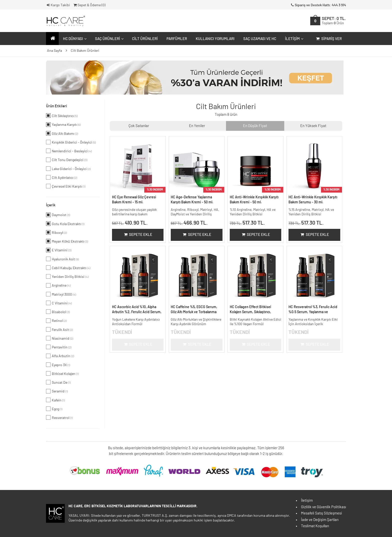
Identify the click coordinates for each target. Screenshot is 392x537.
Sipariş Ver (328, 39)
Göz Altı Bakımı (62, 133)
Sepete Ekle (138, 235)
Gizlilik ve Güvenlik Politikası (323, 507)
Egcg (54, 409)
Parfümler (177, 39)
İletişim (294, 39)
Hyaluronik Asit (62, 259)
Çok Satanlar (139, 126)
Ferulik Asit (59, 329)
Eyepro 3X (58, 365)
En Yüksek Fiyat (313, 126)
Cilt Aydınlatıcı (61, 177)
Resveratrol (59, 417)
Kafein (55, 400)
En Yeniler (197, 126)
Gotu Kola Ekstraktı (65, 224)
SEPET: (334, 21)
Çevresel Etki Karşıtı (66, 186)
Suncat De (58, 382)
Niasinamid (59, 338)
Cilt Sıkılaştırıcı (62, 116)
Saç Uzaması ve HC (260, 39)
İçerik (51, 205)
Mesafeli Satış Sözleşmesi (321, 513)
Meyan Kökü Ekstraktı (67, 241)
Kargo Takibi (58, 5)
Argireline (58, 285)
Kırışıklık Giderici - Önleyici (71, 142)
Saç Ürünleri (109, 39)
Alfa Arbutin (60, 356)
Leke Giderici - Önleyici (68, 169)
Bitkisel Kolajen (62, 373)
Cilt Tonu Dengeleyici (67, 160)
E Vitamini (59, 250)
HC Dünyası (74, 39)
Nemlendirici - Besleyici (69, 151)
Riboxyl (56, 232)
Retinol (56, 321)
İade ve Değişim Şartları (320, 520)
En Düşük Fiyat (255, 126)
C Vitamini (59, 303)
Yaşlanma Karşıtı (63, 125)
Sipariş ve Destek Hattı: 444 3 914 (318, 5)
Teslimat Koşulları (315, 526)
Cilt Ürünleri (145, 39)
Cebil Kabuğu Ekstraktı (68, 268)
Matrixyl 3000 (61, 294)
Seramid (57, 391)
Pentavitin (59, 347)
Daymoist (58, 215)
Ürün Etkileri (56, 106)
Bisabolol (58, 312)
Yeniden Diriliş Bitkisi (67, 276)
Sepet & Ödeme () (89, 5)
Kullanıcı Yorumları (215, 39)
